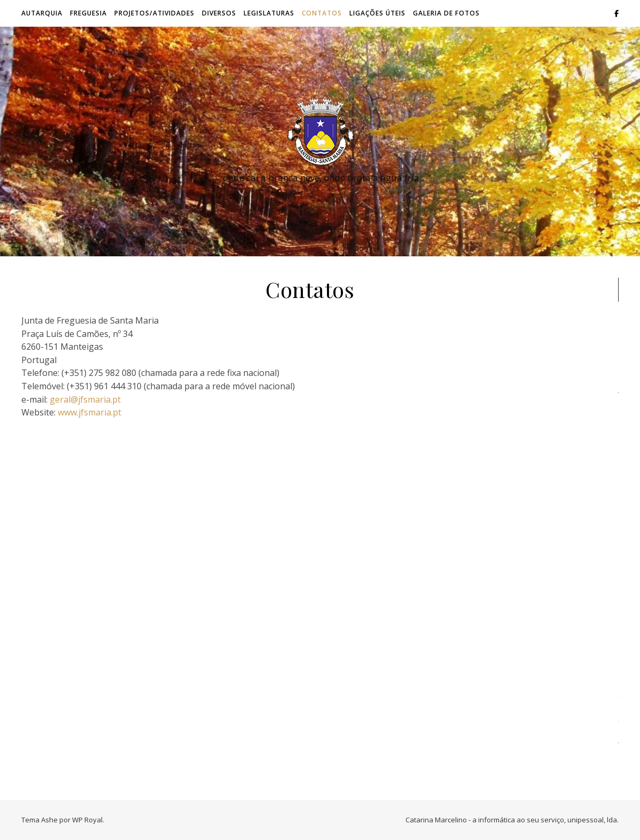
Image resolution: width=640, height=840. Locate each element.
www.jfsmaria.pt (89, 412)
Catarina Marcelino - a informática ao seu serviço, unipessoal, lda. (512, 820)
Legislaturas (269, 13)
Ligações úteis (377, 13)
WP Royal (87, 820)
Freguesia (88, 13)
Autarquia (42, 13)
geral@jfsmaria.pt (85, 399)
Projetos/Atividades (154, 13)
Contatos (322, 13)
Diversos (219, 13)
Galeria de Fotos (446, 13)
